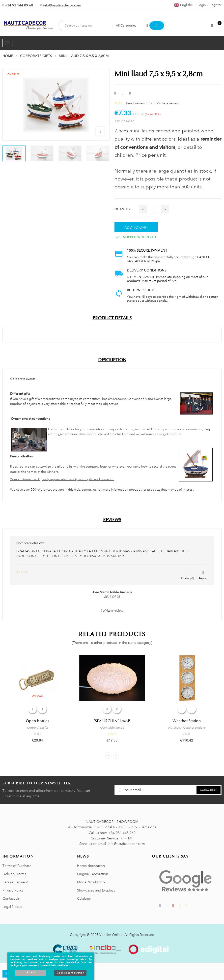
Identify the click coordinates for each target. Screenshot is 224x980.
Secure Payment (15, 882)
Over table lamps (112, 728)
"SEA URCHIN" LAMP (112, 721)
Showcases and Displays (96, 890)
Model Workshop (91, 882)
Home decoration (91, 866)
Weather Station (187, 721)
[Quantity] (154, 209)
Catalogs (84, 898)
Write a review (168, 103)
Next (116, 756)
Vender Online (111, 935)
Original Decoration (93, 874)
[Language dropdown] (183, 5)
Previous (108, 756)
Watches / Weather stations (187, 728)
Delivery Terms (14, 874)
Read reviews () (139, 103)
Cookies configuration (70, 973)
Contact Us (11, 898)
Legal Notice (12, 907)
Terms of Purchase (17, 866)
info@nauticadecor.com (62, 5)
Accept (31, 972)
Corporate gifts (37, 728)
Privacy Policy (13, 890)
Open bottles (37, 721)
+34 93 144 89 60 (19, 5)
